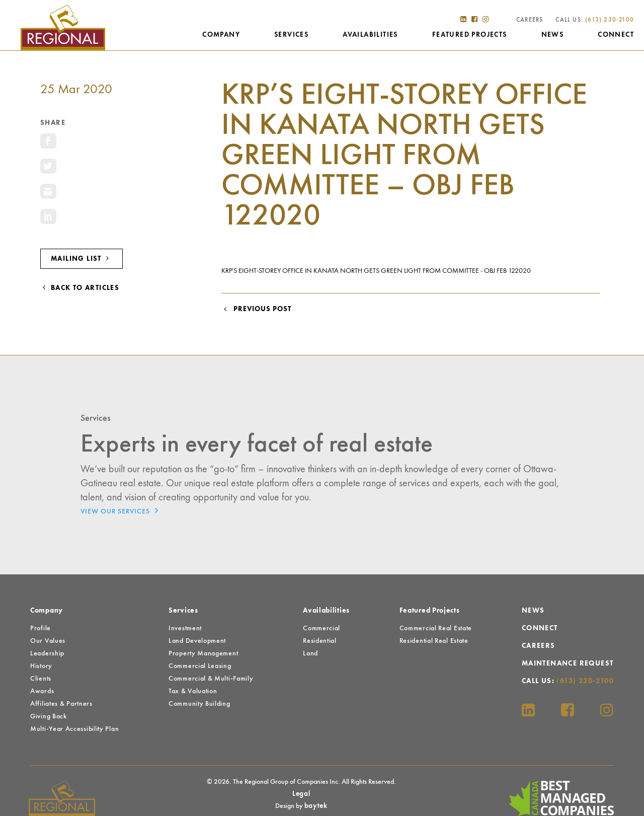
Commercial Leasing (200, 666)
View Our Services (122, 510)
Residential (320, 641)
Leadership (47, 653)
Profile (41, 628)
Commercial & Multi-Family (211, 679)
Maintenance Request (568, 663)
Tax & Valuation (193, 691)
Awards (42, 691)
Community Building (199, 704)
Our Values (48, 641)
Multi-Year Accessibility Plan (74, 729)
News (553, 35)
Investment (185, 628)
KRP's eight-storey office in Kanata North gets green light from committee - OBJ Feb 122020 (376, 271)
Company (221, 35)
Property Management (203, 653)
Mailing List (82, 258)
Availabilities (370, 35)
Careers (530, 20)
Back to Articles (80, 288)
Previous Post (256, 309)
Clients (41, 679)
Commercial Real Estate (436, 628)
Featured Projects (470, 35)
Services (291, 35)
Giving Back (49, 716)
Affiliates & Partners (61, 704)
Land (310, 653)
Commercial (321, 628)
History (41, 666)
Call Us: (595, 20)
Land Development (197, 641)
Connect (616, 35)
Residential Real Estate (434, 641)
